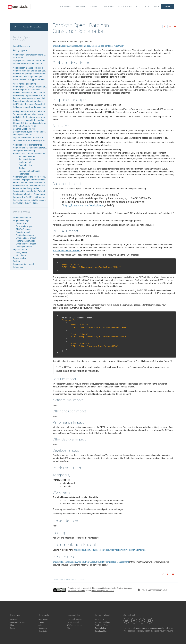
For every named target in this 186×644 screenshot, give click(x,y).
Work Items (21, 255)
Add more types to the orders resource (30, 177)
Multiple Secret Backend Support (28, 63)
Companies (43, 628)
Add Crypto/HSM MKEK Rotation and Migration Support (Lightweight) (44, 87)
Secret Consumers (21, 46)
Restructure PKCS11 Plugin (25, 203)
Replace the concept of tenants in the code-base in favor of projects (44, 138)
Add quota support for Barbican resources (32, 107)
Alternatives (21, 223)
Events (93, 7)
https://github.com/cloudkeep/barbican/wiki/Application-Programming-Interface (110, 550)
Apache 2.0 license (165, 628)
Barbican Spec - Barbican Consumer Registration (35, 154)
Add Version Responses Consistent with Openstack (36, 104)
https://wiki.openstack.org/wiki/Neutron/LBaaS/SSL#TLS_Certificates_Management (91, 562)
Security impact (23, 232)
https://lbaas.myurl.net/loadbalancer (84, 206)
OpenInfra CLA (101, 631)
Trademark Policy (102, 625)
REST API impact (24, 229)
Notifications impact (25, 235)
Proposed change (27, 159)
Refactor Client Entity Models (26, 188)
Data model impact (25, 226)
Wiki (69, 628)
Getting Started (73, 622)
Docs (147, 7)
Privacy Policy (101, 628)
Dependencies (25, 165)
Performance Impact (25, 241)
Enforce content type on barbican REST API (32, 183)
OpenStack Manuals (75, 619)
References (24, 174)
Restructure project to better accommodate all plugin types (40, 200)
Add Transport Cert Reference (26, 90)
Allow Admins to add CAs (24, 84)
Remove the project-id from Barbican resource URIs (36, 180)
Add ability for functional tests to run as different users (38, 117)
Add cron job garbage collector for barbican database (37, 74)
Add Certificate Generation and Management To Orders (38, 148)
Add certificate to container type (28, 145)
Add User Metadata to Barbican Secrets (31, 71)
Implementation (26, 162)
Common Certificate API (24, 129)
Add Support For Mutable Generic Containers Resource (38, 55)
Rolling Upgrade (20, 50)
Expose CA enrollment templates (28, 101)
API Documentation (74, 625)
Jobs (40, 625)
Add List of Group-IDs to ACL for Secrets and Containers (38, 93)
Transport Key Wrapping (24, 151)
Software (65, 7)
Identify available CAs (23, 135)
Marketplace (125, 7)
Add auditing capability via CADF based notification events (39, 95)
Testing (22, 168)
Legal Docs (99, 619)
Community (108, 7)
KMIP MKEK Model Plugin (25, 126)
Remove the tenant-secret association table (33, 98)
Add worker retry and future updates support (33, 120)
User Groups (43, 619)
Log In (167, 6)
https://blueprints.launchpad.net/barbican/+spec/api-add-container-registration (88, 46)
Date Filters (18, 58)
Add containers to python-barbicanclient (31, 186)
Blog (138, 7)
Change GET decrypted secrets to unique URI (33, 123)
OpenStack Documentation (34, 27)
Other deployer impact (26, 244)
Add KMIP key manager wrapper (28, 77)
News (12, 628)
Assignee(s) (21, 252)
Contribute (43, 631)
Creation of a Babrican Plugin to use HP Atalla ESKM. (37, 194)
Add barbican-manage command (28, 68)
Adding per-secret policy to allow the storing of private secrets (41, 111)
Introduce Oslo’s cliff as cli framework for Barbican (36, 197)
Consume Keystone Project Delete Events (32, 191)
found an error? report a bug (152, 590)
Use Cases (80, 7)
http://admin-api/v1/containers (67, 250)
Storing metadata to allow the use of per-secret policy (37, 114)
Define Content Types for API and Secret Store (34, 132)
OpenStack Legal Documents (103, 591)
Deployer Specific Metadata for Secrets (31, 61)
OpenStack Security (18, 622)
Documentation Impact (29, 171)
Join (156, 7)
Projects (13, 619)
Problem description (28, 156)
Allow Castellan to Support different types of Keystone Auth (40, 79)
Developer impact (24, 247)
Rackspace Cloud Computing (162, 631)
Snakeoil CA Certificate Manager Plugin (31, 140)
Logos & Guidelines (103, 622)
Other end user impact (26, 238)
